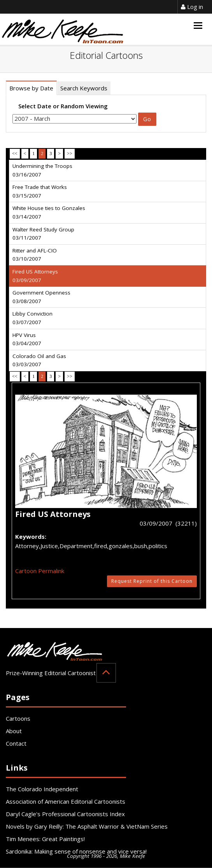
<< (15, 153)
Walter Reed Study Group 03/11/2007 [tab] (43, 234)
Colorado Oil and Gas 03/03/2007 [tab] (39, 360)
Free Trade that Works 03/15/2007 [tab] (40, 191)
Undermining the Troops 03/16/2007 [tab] (42, 170)
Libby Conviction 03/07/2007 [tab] (32, 318)
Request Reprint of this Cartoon (152, 581)
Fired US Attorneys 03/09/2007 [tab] (35, 276)
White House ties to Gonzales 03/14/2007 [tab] (49, 212)
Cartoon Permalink (40, 571)
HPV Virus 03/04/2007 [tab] (27, 339)
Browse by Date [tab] (31, 88)
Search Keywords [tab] (84, 88)
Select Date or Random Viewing (63, 106)
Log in (192, 7)
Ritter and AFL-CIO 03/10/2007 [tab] (35, 255)
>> (70, 153)
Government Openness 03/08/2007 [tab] (41, 297)
